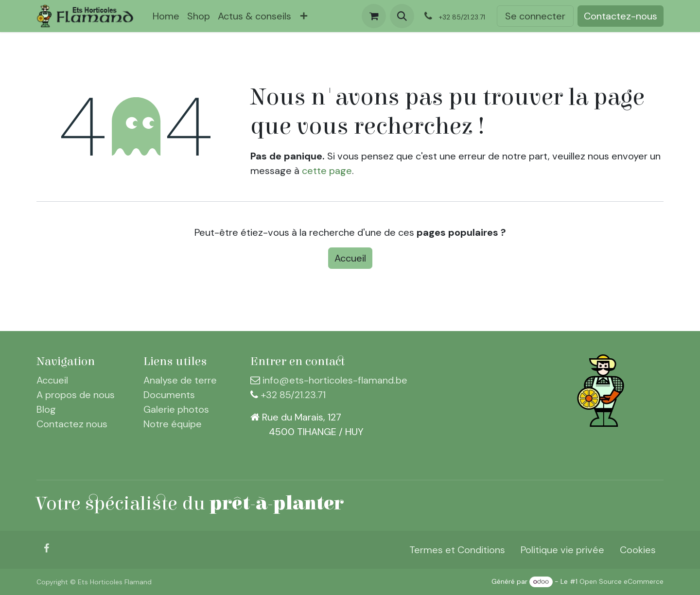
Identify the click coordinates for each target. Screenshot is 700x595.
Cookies (638, 550)
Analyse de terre (180, 380)
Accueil (350, 258)
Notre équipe (173, 424)
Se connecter (535, 16)
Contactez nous (72, 424)
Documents (169, 395)
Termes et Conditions (457, 550)
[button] (402, 16)
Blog (46, 409)
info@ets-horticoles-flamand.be (335, 380)
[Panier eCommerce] (374, 16)
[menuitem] (166, 16)
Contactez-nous (621, 16)
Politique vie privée (562, 550)
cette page (327, 171)
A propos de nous (76, 395)
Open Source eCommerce (621, 581)
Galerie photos (176, 409)
